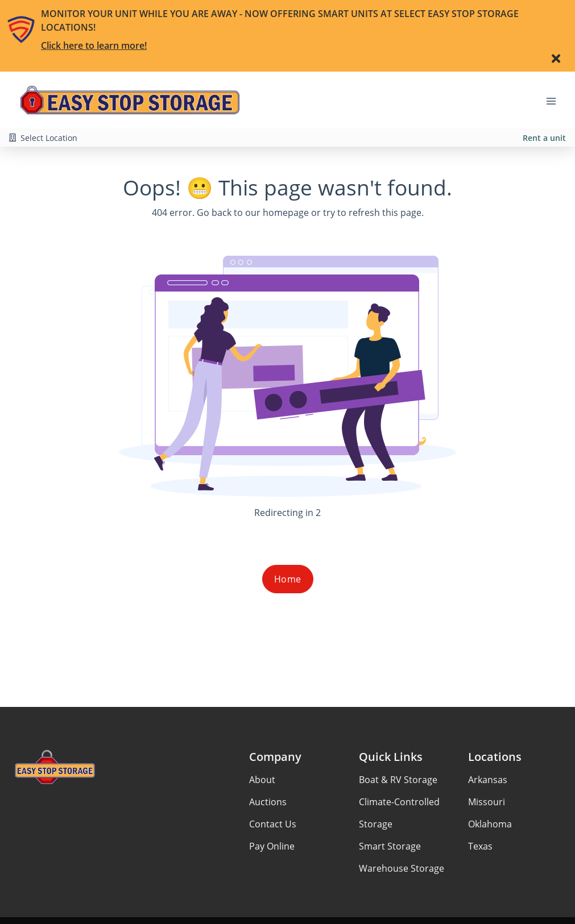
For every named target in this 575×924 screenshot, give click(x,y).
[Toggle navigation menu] (556, 100)
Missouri (487, 802)
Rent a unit (544, 138)
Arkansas (488, 780)
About (262, 780)
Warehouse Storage (402, 868)
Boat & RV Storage (398, 780)
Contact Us (273, 824)
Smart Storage (390, 846)
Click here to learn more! (94, 45)
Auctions (268, 802)
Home (288, 579)
